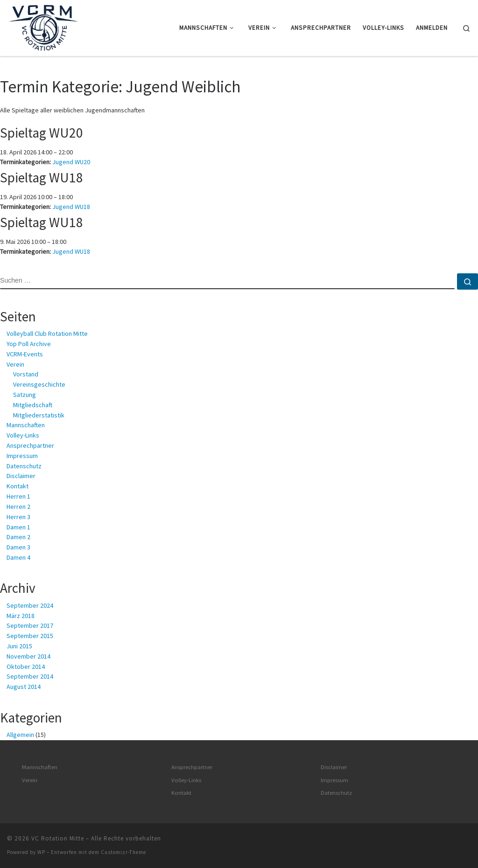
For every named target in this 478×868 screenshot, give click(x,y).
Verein (15, 364)
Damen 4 (18, 557)
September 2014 (30, 676)
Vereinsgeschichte (39, 384)
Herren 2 (18, 507)
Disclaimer (21, 476)
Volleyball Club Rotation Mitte (47, 333)
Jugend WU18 (71, 207)
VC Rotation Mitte (58, 838)
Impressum (22, 456)
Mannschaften (26, 425)
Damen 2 (18, 537)
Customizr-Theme (123, 852)
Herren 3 (18, 517)
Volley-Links (23, 435)
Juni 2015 (19, 646)
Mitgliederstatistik (39, 415)
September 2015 (30, 636)
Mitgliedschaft (33, 405)
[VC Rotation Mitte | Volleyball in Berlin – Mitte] (43, 26)
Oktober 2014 (26, 667)
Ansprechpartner (30, 445)
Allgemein (20, 735)
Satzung (25, 395)
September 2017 (30, 625)
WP (41, 852)
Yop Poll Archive (29, 344)
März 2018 (21, 616)
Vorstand (26, 374)
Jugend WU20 (71, 162)
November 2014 (28, 656)
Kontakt (18, 486)
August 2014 (24, 687)
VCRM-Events (25, 354)
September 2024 (30, 605)
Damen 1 (18, 527)
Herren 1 (18, 496)
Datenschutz (24, 466)
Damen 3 (18, 547)
